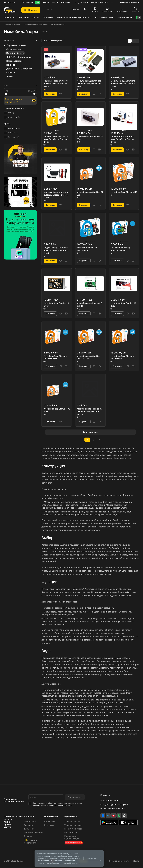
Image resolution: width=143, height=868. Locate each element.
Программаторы (15, 61)
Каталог (8, 819)
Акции (7, 822)
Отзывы (28, 836)
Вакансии (29, 825)
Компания (29, 817)
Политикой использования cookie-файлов (61, 863)
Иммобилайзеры (15, 53)
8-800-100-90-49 (129, 3)
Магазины (49, 825)
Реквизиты (49, 822)
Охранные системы (16, 45)
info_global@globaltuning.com (114, 805)
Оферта (136, 861)
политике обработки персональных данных (50, 805)
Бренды (8, 824)
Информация (51, 817)
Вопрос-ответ (71, 832)
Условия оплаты (72, 822)
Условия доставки (73, 825)
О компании (30, 822)
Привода (11, 65)
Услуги (7, 827)
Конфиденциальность (119, 861)
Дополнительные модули (19, 69)
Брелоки (11, 73)
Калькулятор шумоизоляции (72, 837)
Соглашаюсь (92, 858)
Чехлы (10, 77)
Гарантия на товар (73, 829)
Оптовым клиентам (33, 832)
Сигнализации (14, 49)
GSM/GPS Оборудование (19, 57)
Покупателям (71, 817)
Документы (30, 829)
